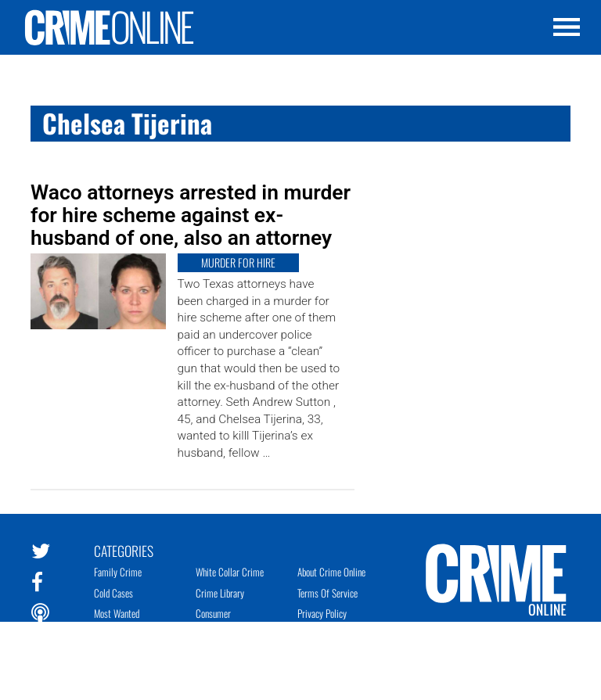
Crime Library (220, 593)
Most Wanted (117, 613)
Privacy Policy (322, 613)
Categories (124, 550)
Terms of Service (327, 593)
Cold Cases (113, 593)
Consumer (213, 613)
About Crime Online (331, 572)
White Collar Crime (230, 572)
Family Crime (118, 572)
